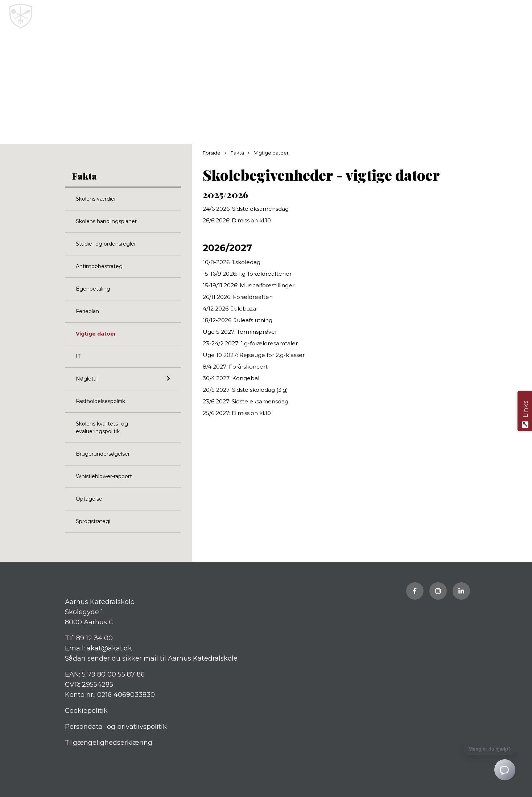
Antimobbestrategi (100, 266)
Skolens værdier (96, 199)
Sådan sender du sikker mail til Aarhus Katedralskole (151, 658)
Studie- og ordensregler (106, 244)
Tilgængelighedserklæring (109, 743)
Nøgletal (123, 379)
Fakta (84, 176)
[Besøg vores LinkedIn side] (461, 591)
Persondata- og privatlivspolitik (116, 727)
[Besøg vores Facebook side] (415, 591)
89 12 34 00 (94, 638)
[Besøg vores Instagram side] (438, 591)
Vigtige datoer (96, 334)
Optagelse (89, 499)
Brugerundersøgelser (103, 454)
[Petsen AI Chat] (460, 765)
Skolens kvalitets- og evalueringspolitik (102, 428)
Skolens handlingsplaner (106, 221)
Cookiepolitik (86, 711)
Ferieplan (87, 311)
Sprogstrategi (93, 521)
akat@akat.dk (109, 648)
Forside (212, 153)
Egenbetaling (93, 289)
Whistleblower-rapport (104, 476)
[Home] (238, 16)
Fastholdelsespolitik (100, 401)
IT (78, 356)
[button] (520, 16)
